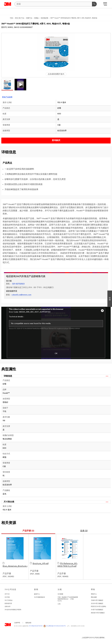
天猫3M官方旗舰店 (97, 600)
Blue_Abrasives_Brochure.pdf (15, 552)
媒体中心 (37, 594)
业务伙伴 (8, 607)
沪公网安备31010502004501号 (54, 626)
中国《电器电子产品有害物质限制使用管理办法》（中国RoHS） (68, 599)
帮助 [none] (93, 590)
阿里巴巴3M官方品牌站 (99, 607)
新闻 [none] (36, 590)
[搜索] (56, 4)
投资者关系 (8, 604)
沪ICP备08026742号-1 (36, 626)
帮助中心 (94, 594)
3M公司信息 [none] (10, 590)
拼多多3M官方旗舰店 (98, 613)
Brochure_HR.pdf (42, 551)
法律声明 (17, 623)
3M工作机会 (9, 600)
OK (56, 354)
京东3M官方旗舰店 (97, 604)
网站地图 (94, 597)
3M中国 (7, 597)
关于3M (7, 594)
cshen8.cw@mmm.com (21, 295)
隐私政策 (28, 623)
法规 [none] (60, 590)
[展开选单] (105, 5)
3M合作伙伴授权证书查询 (13, 610)
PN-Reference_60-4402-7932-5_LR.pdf (70, 552)
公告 (59, 604)
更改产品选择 (7, 97)
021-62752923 (18, 284)
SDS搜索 (60, 594)
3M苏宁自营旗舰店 (97, 610)
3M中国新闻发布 (39, 597)
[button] (7, 85)
